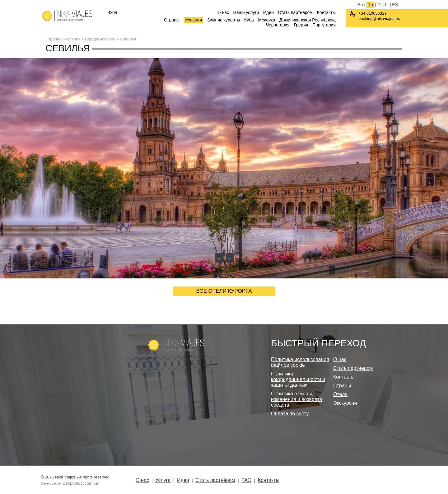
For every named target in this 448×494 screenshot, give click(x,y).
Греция (301, 25)
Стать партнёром (295, 12)
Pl (379, 5)
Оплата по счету (290, 414)
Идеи (268, 12)
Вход (112, 12)
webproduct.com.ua (80, 483)
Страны (172, 20)
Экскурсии (345, 403)
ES (395, 5)
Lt (387, 5)
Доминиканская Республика (308, 20)
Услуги (163, 480)
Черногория (278, 25)
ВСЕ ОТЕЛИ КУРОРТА (224, 291)
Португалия (324, 25)
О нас (223, 12)
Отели (340, 394)
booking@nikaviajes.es (379, 19)
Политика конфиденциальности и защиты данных (298, 379)
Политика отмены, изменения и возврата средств (297, 399)
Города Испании (100, 39)
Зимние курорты (224, 20)
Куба (249, 20)
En (360, 5)
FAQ (246, 480)
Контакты (326, 12)
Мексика (267, 20)
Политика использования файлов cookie (300, 362)
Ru (370, 5)
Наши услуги (246, 12)
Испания (194, 20)
